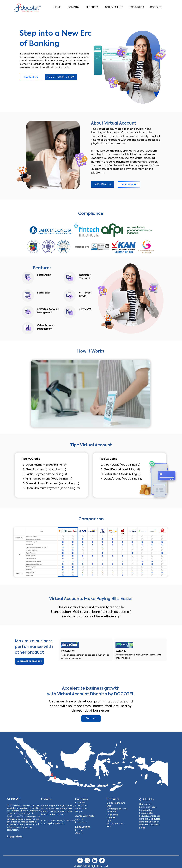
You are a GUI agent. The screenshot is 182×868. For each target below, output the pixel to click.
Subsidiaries (81, 809)
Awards (79, 819)
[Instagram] (87, 860)
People (79, 811)
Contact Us (145, 804)
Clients (79, 833)
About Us (80, 803)
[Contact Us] (31, 77)
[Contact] (91, 719)
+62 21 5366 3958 (53, 821)
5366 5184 (69, 821)
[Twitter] (102, 860)
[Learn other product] (29, 661)
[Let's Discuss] (103, 184)
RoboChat (68, 651)
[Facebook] (80, 860)
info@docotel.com (54, 824)
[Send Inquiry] (129, 184)
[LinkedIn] (95, 860)
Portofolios (81, 822)
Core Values (81, 805)
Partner (79, 830)
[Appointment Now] (61, 77)
